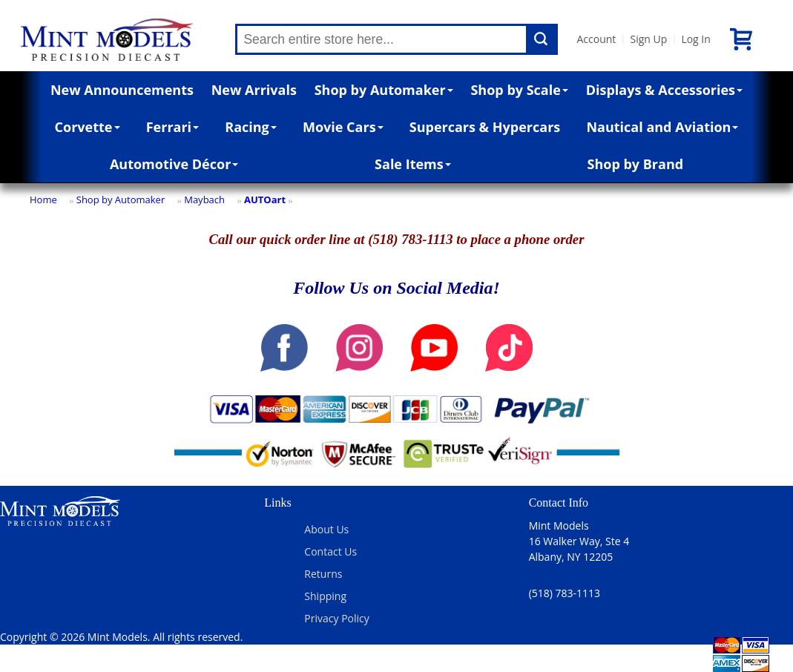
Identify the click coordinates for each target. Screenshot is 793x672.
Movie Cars (343, 127)
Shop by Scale (519, 90)
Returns (323, 574)
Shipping (325, 596)
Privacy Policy (336, 618)
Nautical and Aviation (662, 127)
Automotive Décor (174, 164)
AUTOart (265, 200)
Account (596, 39)
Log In (695, 39)
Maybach (204, 200)
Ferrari (172, 127)
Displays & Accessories (664, 90)
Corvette (88, 127)
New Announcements (122, 90)
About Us (326, 529)
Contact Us (330, 551)
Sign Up (648, 39)
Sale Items (413, 164)
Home (43, 200)
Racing (251, 127)
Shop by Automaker (384, 90)
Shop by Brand (636, 164)
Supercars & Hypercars (485, 127)
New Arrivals (254, 90)
